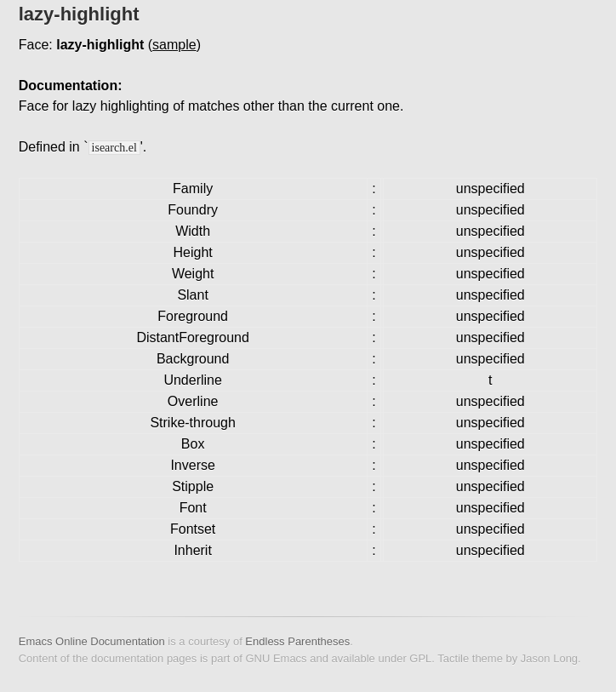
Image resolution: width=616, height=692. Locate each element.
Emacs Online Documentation (92, 641)
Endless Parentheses (297, 641)
